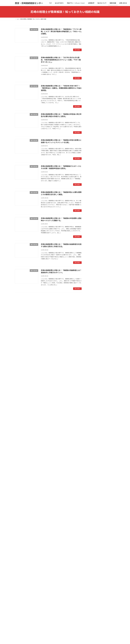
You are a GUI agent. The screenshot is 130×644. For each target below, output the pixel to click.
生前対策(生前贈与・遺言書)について (99, 200)
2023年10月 (92, 328)
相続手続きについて (94, 207)
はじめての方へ (93, 507)
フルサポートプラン (96, 537)
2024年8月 (92, 291)
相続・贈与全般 (93, 204)
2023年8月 (92, 335)
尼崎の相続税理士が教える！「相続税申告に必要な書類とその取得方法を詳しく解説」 (107, 155)
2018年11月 (92, 401)
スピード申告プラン (96, 540)
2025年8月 (92, 247)
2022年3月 (92, 361)
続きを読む (77, 50)
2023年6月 (92, 342)
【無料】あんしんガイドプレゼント (100, 595)
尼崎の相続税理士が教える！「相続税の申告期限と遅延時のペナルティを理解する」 (107, 166)
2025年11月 (92, 236)
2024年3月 (92, 310)
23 (52, 297)
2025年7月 (92, 251)
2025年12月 (92, 233)
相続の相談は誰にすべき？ (97, 515)
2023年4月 (92, 350)
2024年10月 (92, 284)
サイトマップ (107, 612)
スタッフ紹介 (94, 562)
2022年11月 (92, 353)
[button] (101, 493)
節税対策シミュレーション (97, 544)
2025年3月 (92, 266)
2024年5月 (92, 302)
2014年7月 (92, 441)
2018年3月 (92, 416)
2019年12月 (92, 386)
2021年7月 (92, 368)
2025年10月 (92, 240)
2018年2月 (92, 419)
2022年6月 (92, 357)
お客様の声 (92, 551)
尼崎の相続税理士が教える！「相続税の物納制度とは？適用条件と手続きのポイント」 (107, 188)
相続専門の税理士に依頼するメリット (101, 522)
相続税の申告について (95, 211)
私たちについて (93, 555)
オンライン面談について (97, 599)
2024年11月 (92, 280)
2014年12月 (92, 434)
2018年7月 (92, 408)
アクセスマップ (94, 566)
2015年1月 (92, 430)
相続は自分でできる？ (96, 511)
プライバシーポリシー (95, 612)
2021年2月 (92, 375)
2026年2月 (92, 225)
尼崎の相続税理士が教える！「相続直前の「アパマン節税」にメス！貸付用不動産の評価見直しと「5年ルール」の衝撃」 (61, 31)
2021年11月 (92, 364)
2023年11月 (92, 324)
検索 (110, 62)
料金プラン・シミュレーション (97, 526)
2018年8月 (92, 405)
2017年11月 (92, 423)
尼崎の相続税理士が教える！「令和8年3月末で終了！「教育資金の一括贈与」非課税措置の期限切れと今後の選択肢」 (61, 88)
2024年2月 (92, 313)
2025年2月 (92, 269)
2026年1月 (92, 229)
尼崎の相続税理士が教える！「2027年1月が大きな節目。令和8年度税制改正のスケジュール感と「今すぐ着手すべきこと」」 (61, 60)
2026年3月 (92, 222)
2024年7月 (92, 295)
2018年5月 (92, 412)
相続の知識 (92, 570)
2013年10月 (92, 449)
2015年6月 (92, 427)
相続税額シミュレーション (97, 548)
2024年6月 (92, 299)
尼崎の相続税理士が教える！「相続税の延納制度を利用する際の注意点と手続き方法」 (107, 177)
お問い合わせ (92, 591)
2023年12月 (92, 320)
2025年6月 (92, 255)
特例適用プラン (94, 533)
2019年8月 (92, 390)
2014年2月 (92, 445)
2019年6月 (92, 394)
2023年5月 (92, 346)
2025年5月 (92, 258)
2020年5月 (92, 383)
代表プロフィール (95, 559)
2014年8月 (92, 438)
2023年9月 (92, 331)
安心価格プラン (94, 529)
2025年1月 (92, 273)
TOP (90, 504)
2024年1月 (92, 317)
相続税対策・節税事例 (95, 215)
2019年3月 (92, 397)
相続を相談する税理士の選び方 (99, 518)
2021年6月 (92, 372)
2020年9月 (92, 379)
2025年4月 (92, 262)
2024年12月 (92, 277)
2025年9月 (92, 244)
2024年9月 (92, 288)
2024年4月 (92, 306)
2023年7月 (92, 339)
